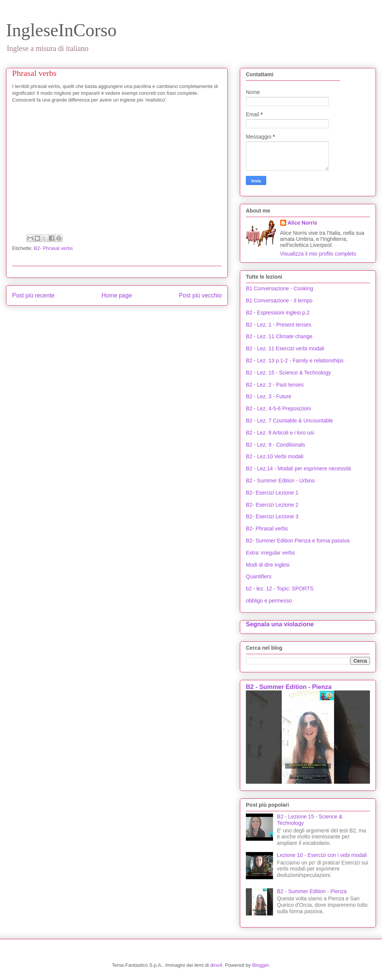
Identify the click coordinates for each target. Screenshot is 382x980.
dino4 (216, 965)
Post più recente (33, 295)
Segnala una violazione (280, 624)
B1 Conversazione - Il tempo (279, 300)
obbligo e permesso (269, 601)
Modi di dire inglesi (268, 565)
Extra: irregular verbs (270, 553)
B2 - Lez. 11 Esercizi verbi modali (285, 348)
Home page (117, 295)
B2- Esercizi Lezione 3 (272, 516)
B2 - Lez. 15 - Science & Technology (288, 373)
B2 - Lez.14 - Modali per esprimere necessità (298, 468)
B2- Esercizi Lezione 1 (272, 493)
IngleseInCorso (61, 30)
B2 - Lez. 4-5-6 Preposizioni (278, 408)
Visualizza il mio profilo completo (318, 254)
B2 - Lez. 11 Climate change (279, 336)
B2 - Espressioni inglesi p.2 (278, 313)
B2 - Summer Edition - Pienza (289, 687)
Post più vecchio (200, 295)
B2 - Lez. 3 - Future (269, 396)
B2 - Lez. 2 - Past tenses (275, 385)
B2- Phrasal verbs (53, 248)
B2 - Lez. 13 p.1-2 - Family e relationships (295, 361)
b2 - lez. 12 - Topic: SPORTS (280, 589)
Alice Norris (303, 223)
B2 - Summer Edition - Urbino (280, 481)
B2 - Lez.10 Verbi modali (275, 456)
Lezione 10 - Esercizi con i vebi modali (322, 855)
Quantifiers (259, 576)
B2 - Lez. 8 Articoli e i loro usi (280, 433)
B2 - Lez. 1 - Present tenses (279, 325)
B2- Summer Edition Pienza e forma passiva (298, 541)
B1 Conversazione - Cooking (279, 288)
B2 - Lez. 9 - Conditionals (275, 445)
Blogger (261, 965)
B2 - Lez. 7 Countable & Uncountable (289, 421)
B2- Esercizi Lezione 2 (272, 505)
